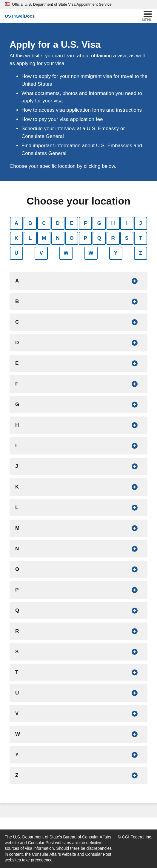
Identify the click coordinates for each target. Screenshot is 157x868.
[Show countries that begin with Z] (78, 775)
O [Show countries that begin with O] (71, 238)
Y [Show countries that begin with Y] (116, 253)
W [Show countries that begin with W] (66, 253)
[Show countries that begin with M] (78, 528)
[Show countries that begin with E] (78, 363)
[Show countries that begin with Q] (78, 611)
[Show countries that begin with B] (78, 302)
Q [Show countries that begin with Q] (99, 238)
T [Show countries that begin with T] (141, 238)
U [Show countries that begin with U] (16, 253)
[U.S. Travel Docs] (20, 16)
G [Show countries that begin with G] (99, 223)
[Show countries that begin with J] (78, 466)
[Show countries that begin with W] (78, 734)
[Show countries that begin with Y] (78, 755)
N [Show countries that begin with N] (58, 238)
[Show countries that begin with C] (78, 322)
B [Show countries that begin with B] (30, 223)
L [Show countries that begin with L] (30, 238)
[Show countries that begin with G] (78, 405)
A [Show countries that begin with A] (16, 223)
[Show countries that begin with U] (78, 693)
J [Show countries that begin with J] (140, 223)
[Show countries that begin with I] (78, 446)
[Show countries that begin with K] (78, 487)
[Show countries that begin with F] (78, 384)
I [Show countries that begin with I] (127, 223)
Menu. (148, 16)
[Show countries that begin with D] (78, 343)
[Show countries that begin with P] (78, 590)
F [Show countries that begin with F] (85, 223)
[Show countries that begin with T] (78, 672)
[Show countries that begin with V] (78, 714)
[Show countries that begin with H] (78, 425)
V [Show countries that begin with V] (41, 253)
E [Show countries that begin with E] (71, 223)
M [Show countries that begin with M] (44, 238)
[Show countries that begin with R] (78, 631)
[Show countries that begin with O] (78, 569)
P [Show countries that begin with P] (85, 238)
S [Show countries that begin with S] (127, 238)
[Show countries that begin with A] (78, 281)
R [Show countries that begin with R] (113, 238)
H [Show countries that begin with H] (113, 223)
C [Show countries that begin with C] (44, 223)
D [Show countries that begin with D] (58, 223)
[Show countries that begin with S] (78, 652)
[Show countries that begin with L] (78, 508)
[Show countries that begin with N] (78, 549)
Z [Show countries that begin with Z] (141, 253)
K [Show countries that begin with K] (16, 238)
